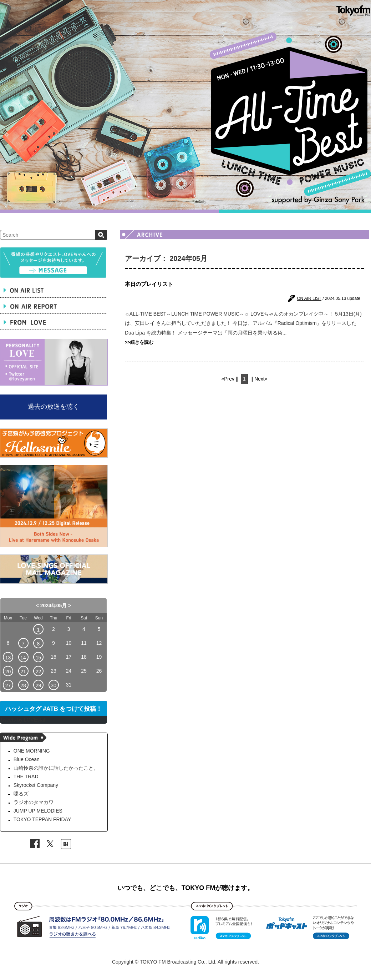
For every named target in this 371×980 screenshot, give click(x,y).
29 (39, 685)
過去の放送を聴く (54, 407)
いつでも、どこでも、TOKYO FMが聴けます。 (186, 888)
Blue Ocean (27, 759)
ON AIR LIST (309, 298)
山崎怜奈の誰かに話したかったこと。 (56, 768)
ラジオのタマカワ (34, 802)
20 (8, 672)
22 (39, 672)
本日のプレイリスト (149, 284)
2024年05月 (54, 605)
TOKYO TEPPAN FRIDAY (42, 819)
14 (23, 658)
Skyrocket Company (36, 785)
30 (54, 685)
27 (8, 685)
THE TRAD (26, 777)
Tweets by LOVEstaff (23, 720)
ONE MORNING (32, 751)
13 (8, 658)
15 (39, 658)
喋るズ (21, 794)
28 (23, 685)
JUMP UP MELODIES (38, 811)
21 (23, 672)
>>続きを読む (139, 342)
